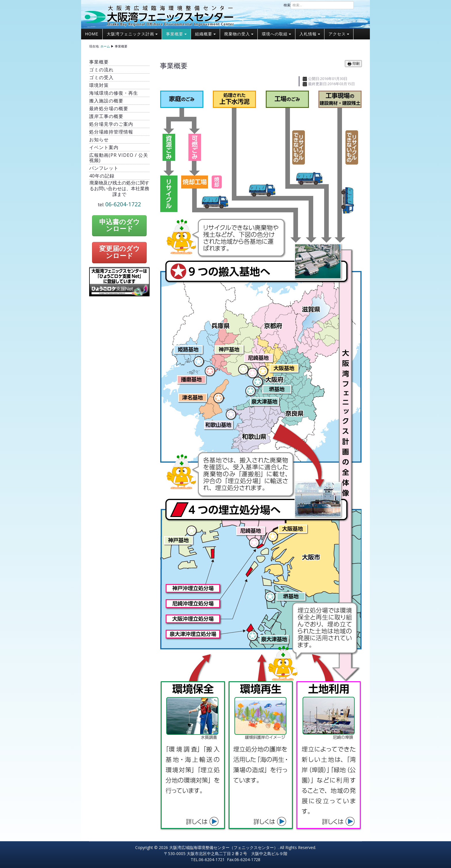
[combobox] (322, 5)
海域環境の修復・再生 (114, 93)
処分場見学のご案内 (111, 124)
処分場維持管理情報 (111, 132)
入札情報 (310, 34)
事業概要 (176, 34)
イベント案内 (104, 147)
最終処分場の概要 (109, 108)
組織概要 (205, 34)
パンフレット (104, 168)
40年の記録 (102, 176)
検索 (287, 5)
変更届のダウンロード (120, 252)
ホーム (105, 46)
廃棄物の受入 (239, 34)
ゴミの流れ (101, 70)
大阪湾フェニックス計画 (132, 34)
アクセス (339, 34)
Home (92, 34)
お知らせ (99, 140)
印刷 (353, 64)
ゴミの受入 (101, 77)
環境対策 (99, 85)
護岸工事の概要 (106, 116)
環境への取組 (276, 34)
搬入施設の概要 (106, 101)
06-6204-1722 (123, 204)
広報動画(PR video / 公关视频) (119, 158)
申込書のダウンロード (120, 226)
